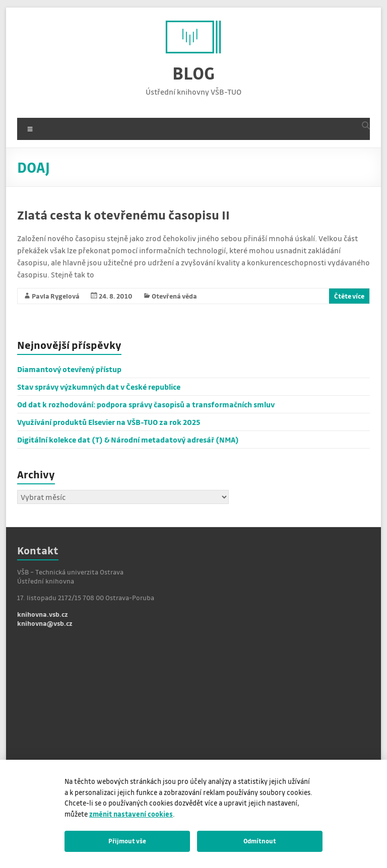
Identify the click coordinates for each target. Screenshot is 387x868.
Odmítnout (260, 841)
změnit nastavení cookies (131, 814)
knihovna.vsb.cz (43, 614)
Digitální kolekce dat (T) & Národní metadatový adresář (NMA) (128, 440)
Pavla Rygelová (56, 296)
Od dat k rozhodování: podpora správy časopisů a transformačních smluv (146, 404)
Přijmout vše (127, 841)
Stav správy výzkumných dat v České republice (99, 387)
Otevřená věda (174, 296)
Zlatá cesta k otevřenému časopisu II (123, 215)
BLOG (193, 73)
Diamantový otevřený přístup (69, 369)
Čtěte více (349, 296)
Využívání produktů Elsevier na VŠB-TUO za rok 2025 (109, 422)
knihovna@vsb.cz (45, 623)
